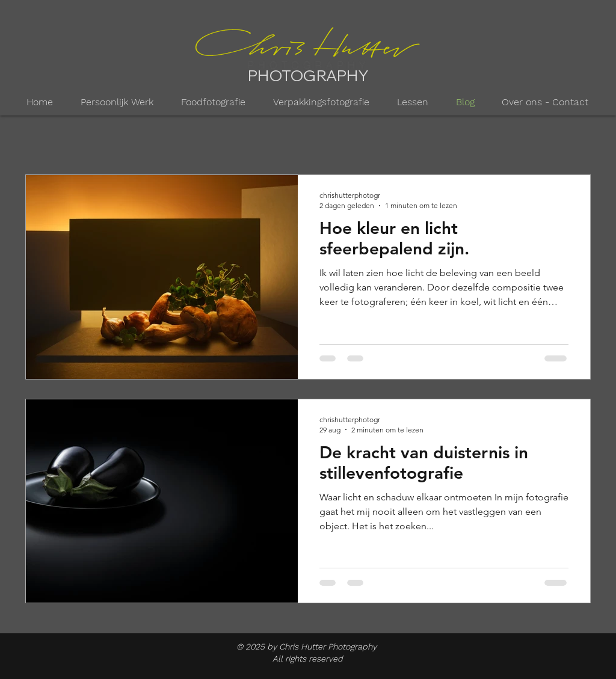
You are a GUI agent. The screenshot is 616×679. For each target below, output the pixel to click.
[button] (117, 102)
